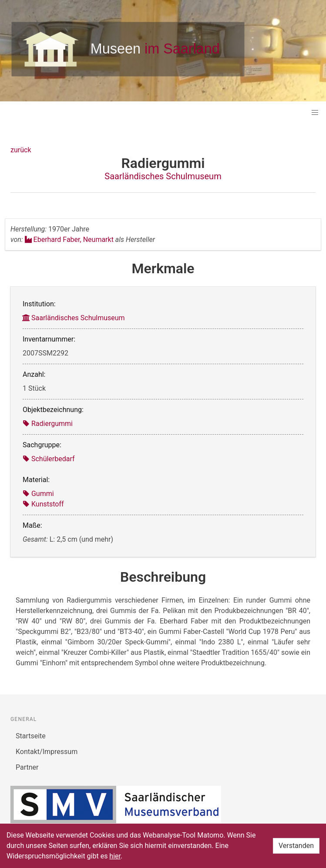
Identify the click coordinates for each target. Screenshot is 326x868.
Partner (27, 767)
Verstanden (296, 846)
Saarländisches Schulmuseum (163, 176)
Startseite (31, 736)
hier (115, 856)
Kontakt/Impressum (47, 752)
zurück (21, 150)
